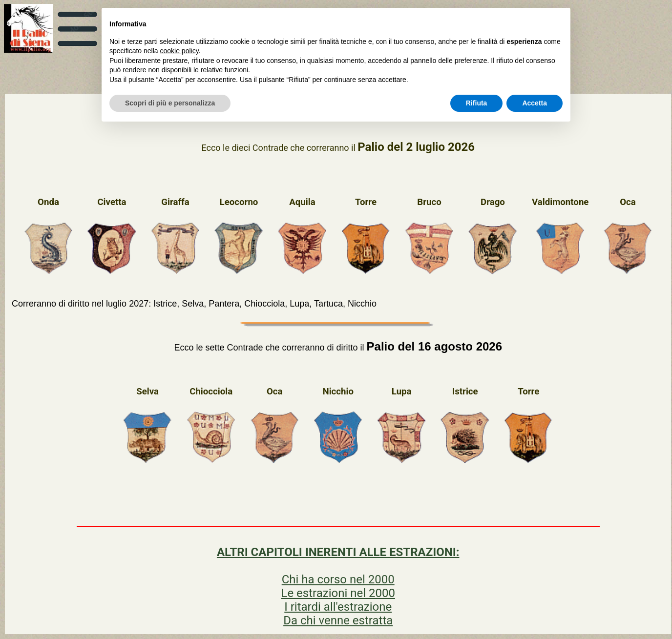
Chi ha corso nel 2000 (338, 579)
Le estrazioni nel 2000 (338, 593)
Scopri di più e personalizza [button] (170, 103)
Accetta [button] (535, 103)
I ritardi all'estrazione (338, 607)
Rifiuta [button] (477, 103)
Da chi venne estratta (338, 620)
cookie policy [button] (179, 51)
